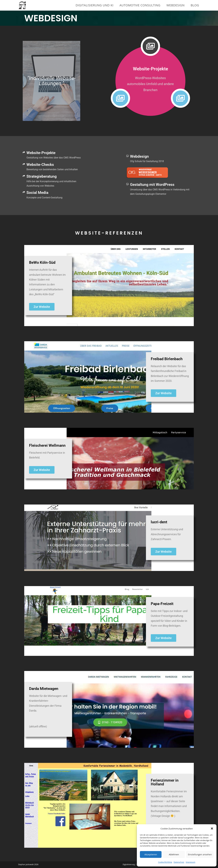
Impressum (191, 862)
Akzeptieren (151, 854)
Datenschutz (179, 862)
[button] (212, 829)
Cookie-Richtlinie (165, 862)
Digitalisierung (129, 864)
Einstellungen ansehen (200, 854)
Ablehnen (174, 854)
